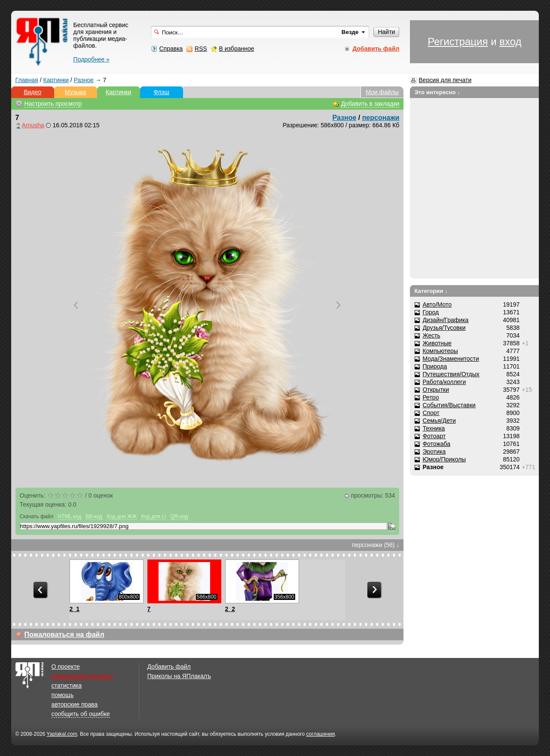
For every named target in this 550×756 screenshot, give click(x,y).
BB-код (94, 516)
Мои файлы (382, 92)
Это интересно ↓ (437, 92)
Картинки (56, 80)
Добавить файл (169, 667)
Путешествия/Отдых (451, 374)
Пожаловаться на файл (64, 635)
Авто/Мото (437, 304)
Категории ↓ (431, 291)
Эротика (434, 452)
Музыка (76, 92)
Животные (437, 343)
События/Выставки (449, 405)
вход (510, 41)
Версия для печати (445, 80)
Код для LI (153, 516)
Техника (434, 428)
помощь (63, 695)
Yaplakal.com (62, 734)
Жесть (431, 335)
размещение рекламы (82, 676)
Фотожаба (436, 444)
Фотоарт (434, 436)
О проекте (66, 667)
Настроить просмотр (53, 104)
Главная (27, 80)
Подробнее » (92, 59)
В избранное (237, 49)
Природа (435, 366)
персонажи (381, 118)
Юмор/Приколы (444, 459)
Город (431, 312)
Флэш (161, 92)
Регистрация (458, 41)
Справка (171, 49)
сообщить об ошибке (81, 714)
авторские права (75, 704)
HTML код (70, 516)
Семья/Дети (439, 421)
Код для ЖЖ (122, 516)
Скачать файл (37, 516)
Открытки (436, 390)
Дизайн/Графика (445, 320)
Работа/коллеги (444, 382)
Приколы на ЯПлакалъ (179, 676)
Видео (32, 92)
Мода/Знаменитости (451, 359)
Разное (84, 80)
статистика (67, 685)
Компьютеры (440, 351)
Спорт (431, 413)
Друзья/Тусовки (444, 328)
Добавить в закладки (370, 104)
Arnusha (33, 125)
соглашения (320, 734)
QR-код (179, 516)
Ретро (431, 397)
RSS (201, 49)
